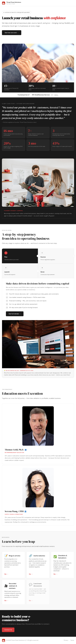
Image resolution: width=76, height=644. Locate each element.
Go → (6, 574)
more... (56, 95)
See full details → (15, 314)
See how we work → (12, 33)
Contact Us (8, 630)
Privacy (66, 640)
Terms (72, 640)
